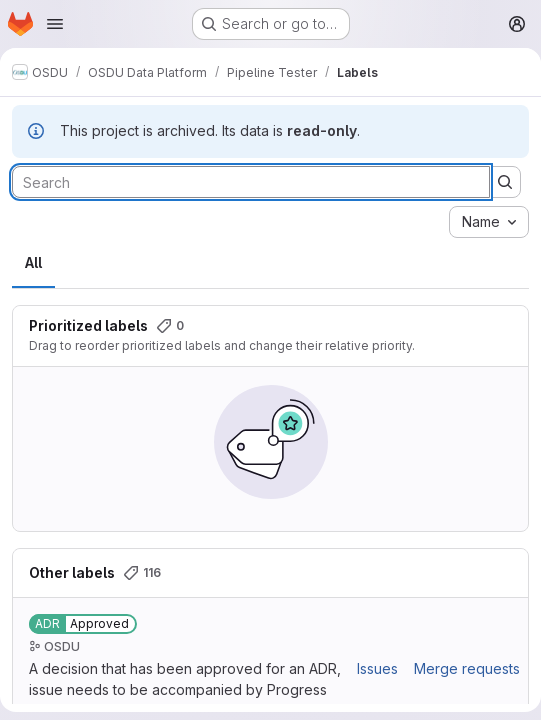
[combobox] (489, 222)
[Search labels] (251, 182)
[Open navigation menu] (55, 24)
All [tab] (33, 262)
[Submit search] (505, 182)
